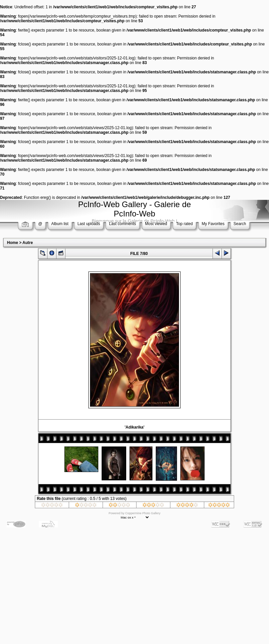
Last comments (122, 224)
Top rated (184, 224)
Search (240, 224)
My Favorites (213, 224)
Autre (28, 243)
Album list (60, 224)
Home (12, 243)
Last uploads (89, 224)
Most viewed (156, 224)
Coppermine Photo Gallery (143, 513)
